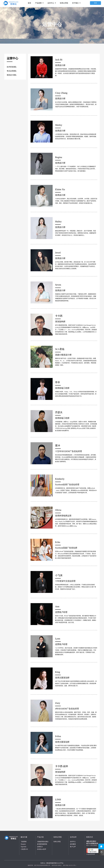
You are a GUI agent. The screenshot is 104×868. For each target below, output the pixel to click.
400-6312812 (91, 841)
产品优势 (39, 3)
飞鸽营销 (24, 842)
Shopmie (23, 844)
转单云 (60, 865)
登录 (95, 3)
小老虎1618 (24, 849)
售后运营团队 (12, 71)
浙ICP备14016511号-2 (70, 865)
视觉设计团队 (12, 75)
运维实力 (40, 847)
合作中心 (52, 3)
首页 (29, 3)
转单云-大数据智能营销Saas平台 (52, 863)
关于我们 (76, 3)
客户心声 (73, 847)
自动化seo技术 (42, 849)
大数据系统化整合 (43, 842)
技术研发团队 (12, 67)
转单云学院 (64, 3)
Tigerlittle (24, 847)
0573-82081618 (92, 843)
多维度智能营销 (42, 844)
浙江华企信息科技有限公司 (42, 865)
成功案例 (73, 844)
